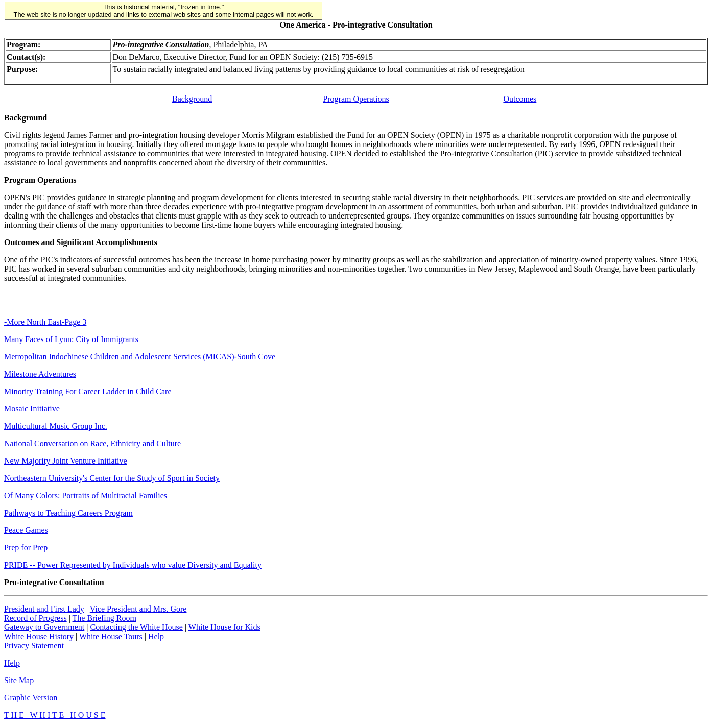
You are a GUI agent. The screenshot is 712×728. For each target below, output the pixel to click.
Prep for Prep (26, 548)
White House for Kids (224, 627)
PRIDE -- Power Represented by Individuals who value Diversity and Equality (133, 565)
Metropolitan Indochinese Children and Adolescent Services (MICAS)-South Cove (140, 357)
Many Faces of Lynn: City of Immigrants (71, 339)
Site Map (19, 680)
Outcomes (520, 99)
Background (192, 99)
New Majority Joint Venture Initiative (66, 461)
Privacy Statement (34, 646)
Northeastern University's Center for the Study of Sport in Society (112, 478)
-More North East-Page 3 (45, 322)
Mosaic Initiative (32, 409)
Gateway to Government (44, 627)
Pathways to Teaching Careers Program (68, 513)
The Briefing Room (104, 618)
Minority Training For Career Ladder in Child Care (88, 391)
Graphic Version (31, 698)
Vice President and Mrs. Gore (138, 609)
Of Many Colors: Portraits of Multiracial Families (86, 495)
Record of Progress (35, 618)
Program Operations (356, 99)
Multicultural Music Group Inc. (56, 426)
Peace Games (26, 530)
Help (156, 636)
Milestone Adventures (40, 374)
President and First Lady (44, 609)
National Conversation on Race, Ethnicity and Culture (92, 443)
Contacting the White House (136, 627)
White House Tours (111, 636)
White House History (39, 636)
